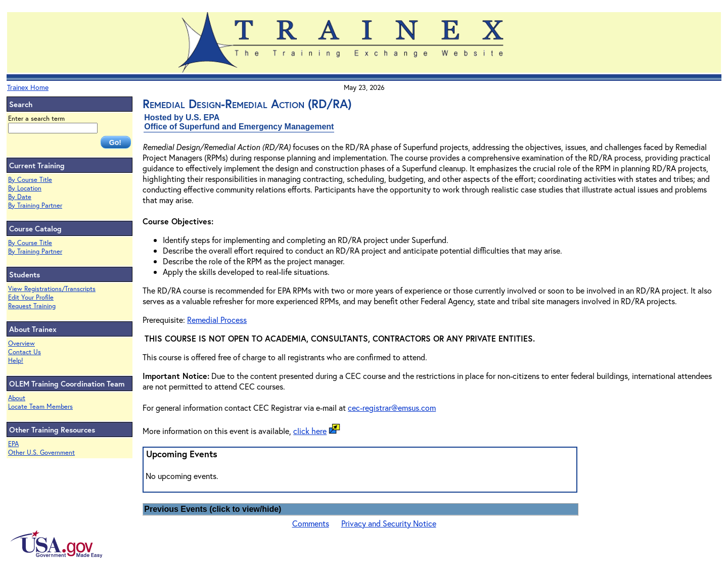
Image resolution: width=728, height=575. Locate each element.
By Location (25, 188)
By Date (20, 197)
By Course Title (30, 180)
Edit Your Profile (31, 297)
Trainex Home (28, 87)
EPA (13, 444)
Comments (311, 523)
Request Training (32, 306)
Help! (16, 361)
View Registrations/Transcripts (52, 289)
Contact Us (25, 352)
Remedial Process (217, 320)
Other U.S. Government (41, 452)
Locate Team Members (40, 406)
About (17, 398)
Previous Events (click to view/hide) (213, 509)
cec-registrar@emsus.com (392, 408)
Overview (21, 343)
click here (310, 431)
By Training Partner (35, 205)
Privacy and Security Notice (389, 523)
